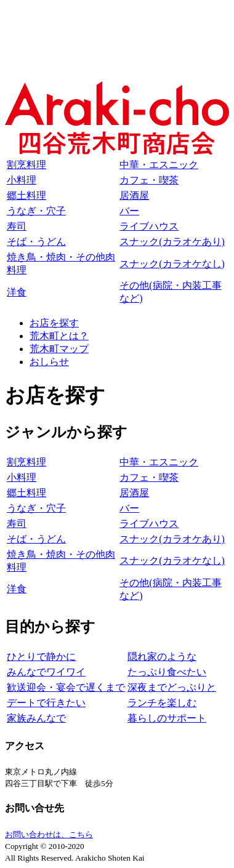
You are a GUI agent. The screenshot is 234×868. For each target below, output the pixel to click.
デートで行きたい (46, 703)
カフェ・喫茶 (149, 180)
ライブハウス (149, 226)
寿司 (17, 226)
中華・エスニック (159, 165)
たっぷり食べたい (167, 672)
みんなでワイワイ (46, 672)
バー (129, 211)
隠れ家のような (162, 657)
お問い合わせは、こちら (49, 834)
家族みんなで (36, 718)
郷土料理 (26, 195)
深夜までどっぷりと (172, 687)
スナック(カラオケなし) (172, 264)
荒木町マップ (59, 349)
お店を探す (54, 323)
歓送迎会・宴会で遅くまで (66, 687)
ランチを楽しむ (162, 703)
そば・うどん (36, 242)
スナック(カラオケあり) (172, 242)
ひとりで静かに (41, 657)
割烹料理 (26, 165)
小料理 (22, 180)
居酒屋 (134, 195)
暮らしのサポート (167, 718)
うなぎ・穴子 (36, 211)
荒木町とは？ (59, 336)
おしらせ (49, 362)
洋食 (17, 292)
